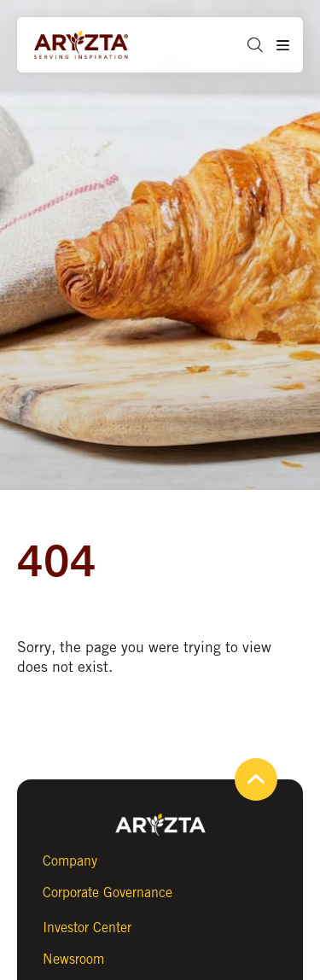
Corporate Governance (108, 892)
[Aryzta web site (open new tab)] (98, 45)
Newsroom (73, 959)
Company (70, 861)
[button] (249, 45)
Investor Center (87, 927)
